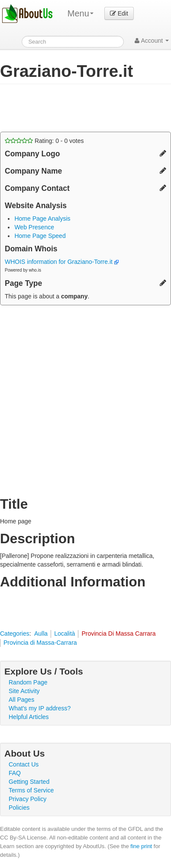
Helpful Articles (29, 717)
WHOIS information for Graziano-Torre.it (62, 262)
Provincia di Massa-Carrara (40, 643)
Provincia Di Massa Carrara (118, 634)
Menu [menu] (81, 13)
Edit (119, 13)
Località (65, 634)
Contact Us (24, 764)
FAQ (15, 773)
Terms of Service (31, 790)
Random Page (28, 682)
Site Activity (24, 691)
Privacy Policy (27, 799)
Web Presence (34, 227)
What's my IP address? (40, 708)
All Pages (21, 700)
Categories (15, 634)
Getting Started (29, 782)
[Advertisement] (69, 108)
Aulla (41, 634)
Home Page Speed (40, 236)
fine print (141, 846)
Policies (19, 808)
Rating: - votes (44, 141)
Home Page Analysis (42, 219)
